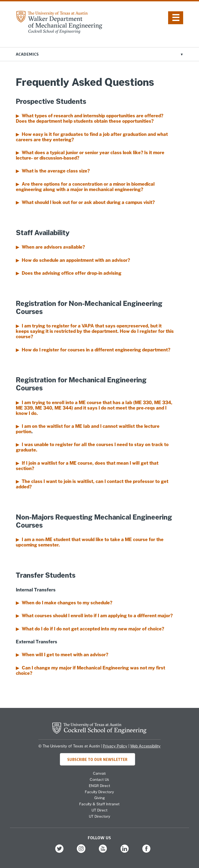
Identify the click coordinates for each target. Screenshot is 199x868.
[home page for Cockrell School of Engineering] (99, 732)
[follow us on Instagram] (81, 852)
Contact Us (99, 779)
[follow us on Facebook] (146, 852)
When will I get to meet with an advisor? (65, 655)
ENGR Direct (99, 786)
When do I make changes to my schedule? (67, 603)
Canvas (99, 773)
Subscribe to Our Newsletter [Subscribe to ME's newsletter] (97, 759)
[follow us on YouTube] (103, 852)
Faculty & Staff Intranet (99, 804)
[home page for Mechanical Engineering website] (59, 32)
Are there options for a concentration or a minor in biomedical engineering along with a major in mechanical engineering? (85, 187)
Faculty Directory (99, 792)
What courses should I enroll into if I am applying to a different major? (97, 616)
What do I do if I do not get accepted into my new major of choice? (93, 629)
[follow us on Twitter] (59, 852)
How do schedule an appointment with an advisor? (76, 260)
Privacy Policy (115, 746)
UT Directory (99, 816)
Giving (99, 798)
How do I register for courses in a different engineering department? (96, 350)
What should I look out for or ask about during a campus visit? (88, 202)
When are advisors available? (53, 247)
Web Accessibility (145, 746)
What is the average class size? (56, 171)
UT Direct (99, 810)
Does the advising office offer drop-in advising (72, 273)
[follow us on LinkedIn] (125, 852)
